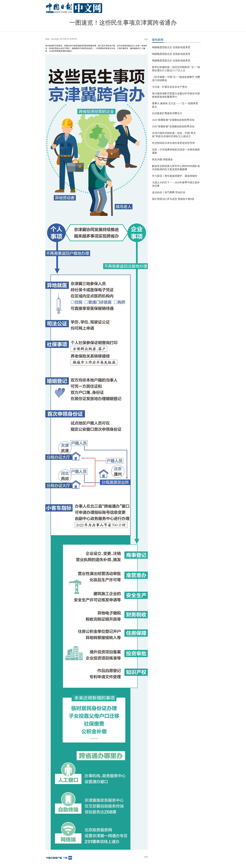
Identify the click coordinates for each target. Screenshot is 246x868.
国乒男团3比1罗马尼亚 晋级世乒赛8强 (173, 199)
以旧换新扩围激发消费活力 (167, 113)
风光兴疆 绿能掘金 (162, 159)
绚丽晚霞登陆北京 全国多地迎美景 (171, 47)
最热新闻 (158, 40)
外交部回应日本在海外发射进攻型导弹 (173, 143)
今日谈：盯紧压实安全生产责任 (170, 87)
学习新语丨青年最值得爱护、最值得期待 (175, 176)
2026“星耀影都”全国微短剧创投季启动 (173, 120)
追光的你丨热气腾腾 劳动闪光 (169, 192)
